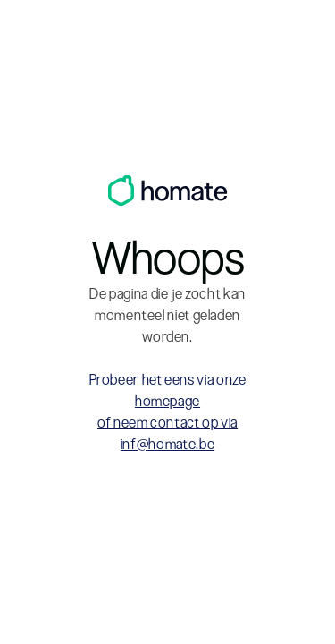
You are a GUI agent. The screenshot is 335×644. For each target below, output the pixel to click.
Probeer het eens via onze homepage (168, 390)
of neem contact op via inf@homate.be (167, 433)
